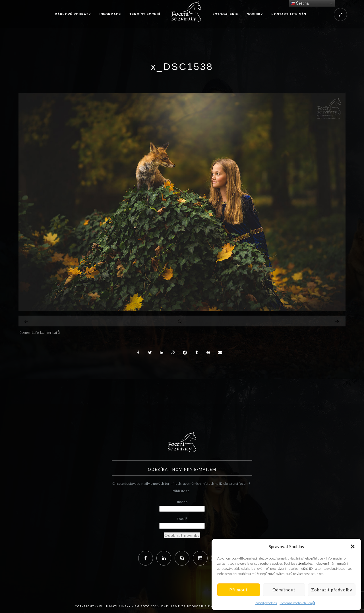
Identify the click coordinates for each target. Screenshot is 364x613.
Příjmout (238, 590)
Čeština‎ (300, 3)
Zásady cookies (266, 603)
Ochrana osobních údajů (297, 603)
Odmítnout (284, 590)
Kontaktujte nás (289, 14)
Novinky (255, 14)
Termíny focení (145, 14)
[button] (353, 546)
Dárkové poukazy (73, 14)
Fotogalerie (225, 14)
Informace (110, 14)
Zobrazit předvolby (332, 590)
